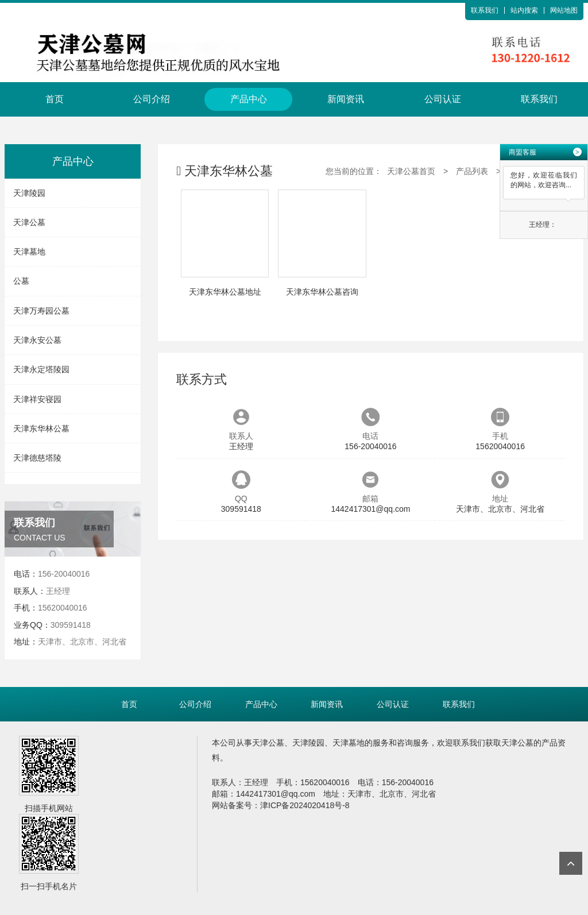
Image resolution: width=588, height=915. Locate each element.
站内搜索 (524, 10)
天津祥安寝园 (37, 399)
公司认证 (443, 99)
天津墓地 (29, 252)
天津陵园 (29, 193)
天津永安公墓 (37, 340)
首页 (55, 99)
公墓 (21, 281)
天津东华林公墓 (41, 428)
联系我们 (485, 10)
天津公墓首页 (411, 171)
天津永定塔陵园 (41, 369)
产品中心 (249, 99)
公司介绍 (152, 99)
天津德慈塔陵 (37, 458)
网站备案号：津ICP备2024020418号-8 (281, 805)
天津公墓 (29, 222)
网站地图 (564, 10)
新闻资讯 (346, 99)
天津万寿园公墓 (41, 311)
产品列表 (472, 171)
